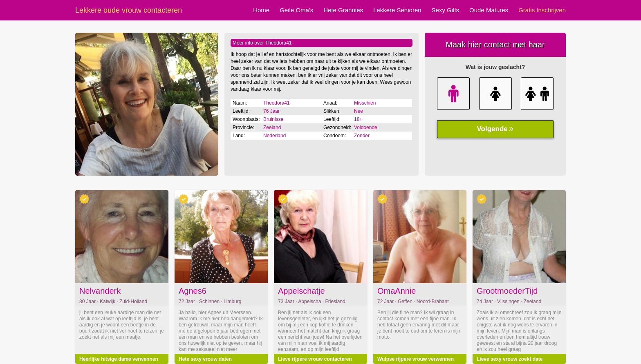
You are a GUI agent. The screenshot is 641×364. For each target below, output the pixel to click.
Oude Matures (489, 10)
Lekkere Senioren (397, 10)
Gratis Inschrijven (542, 10)
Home (261, 10)
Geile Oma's (296, 10)
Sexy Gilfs (446, 10)
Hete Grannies (343, 10)
